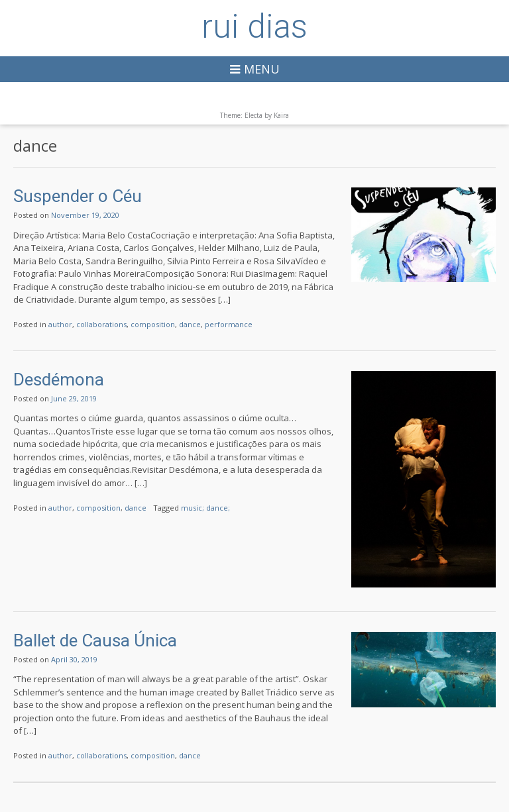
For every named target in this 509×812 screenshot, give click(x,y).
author (60, 324)
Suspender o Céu (78, 196)
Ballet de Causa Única (95, 640)
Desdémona (59, 380)
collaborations (101, 324)
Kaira (281, 115)
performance (229, 324)
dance (190, 324)
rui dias (254, 26)
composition (153, 324)
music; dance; (205, 508)
